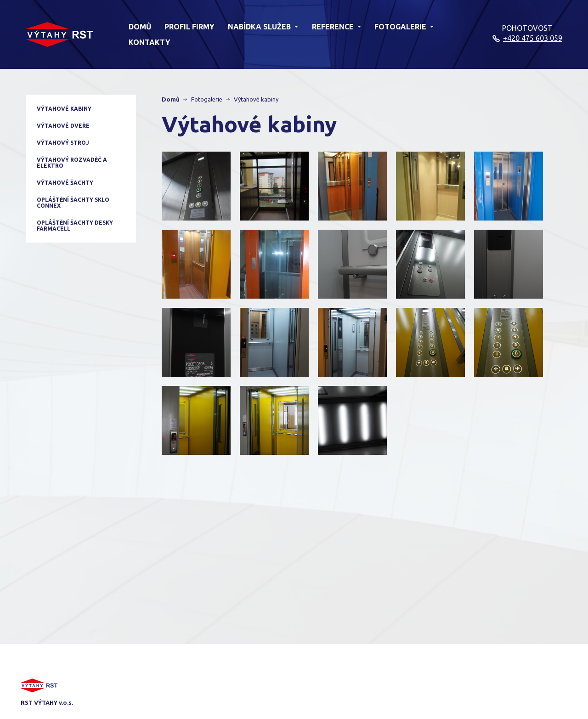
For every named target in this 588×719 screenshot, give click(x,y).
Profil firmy (189, 27)
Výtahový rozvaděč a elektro (72, 163)
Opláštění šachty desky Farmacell (75, 226)
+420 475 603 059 (533, 38)
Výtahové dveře (63, 126)
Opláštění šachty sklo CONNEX (73, 203)
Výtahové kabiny (64, 109)
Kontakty (149, 42)
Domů (140, 27)
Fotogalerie (404, 27)
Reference (336, 27)
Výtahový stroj (63, 143)
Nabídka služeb (263, 27)
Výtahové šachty (65, 183)
